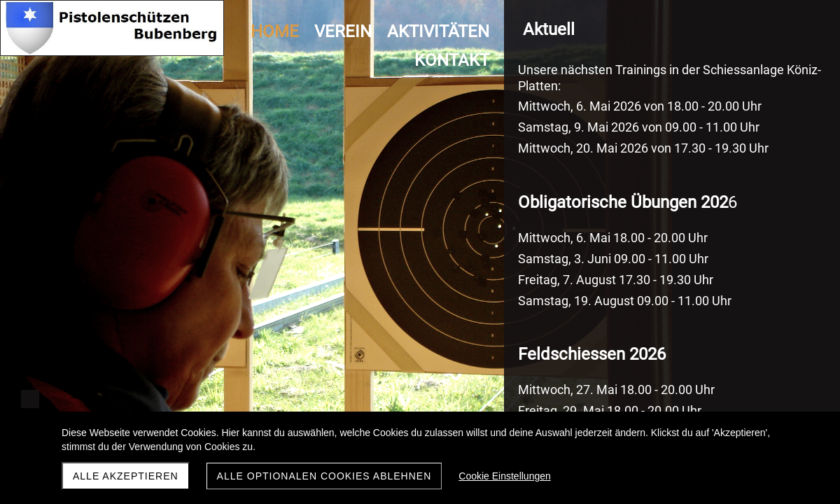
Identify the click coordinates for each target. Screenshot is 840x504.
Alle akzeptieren (126, 476)
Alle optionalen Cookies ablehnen (324, 476)
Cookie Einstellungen (505, 476)
